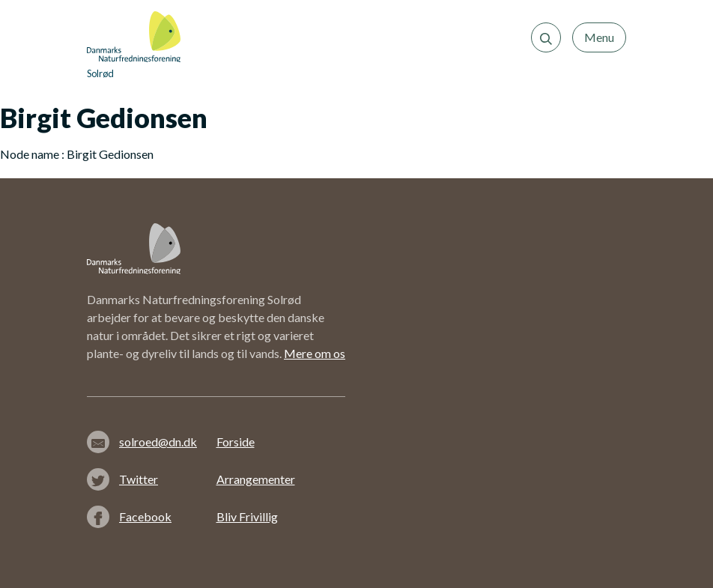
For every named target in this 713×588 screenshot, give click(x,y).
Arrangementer (256, 479)
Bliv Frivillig (247, 516)
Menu (599, 37)
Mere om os (315, 353)
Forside (236, 442)
